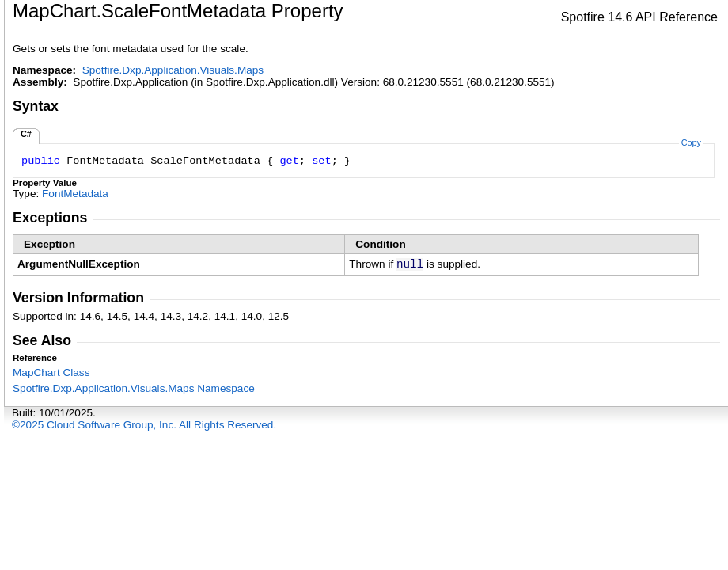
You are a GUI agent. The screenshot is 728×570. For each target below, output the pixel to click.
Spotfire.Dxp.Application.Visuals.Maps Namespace (134, 388)
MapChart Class (51, 372)
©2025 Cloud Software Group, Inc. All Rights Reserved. (144, 425)
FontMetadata (75, 194)
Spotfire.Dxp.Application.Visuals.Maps (173, 70)
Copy (691, 142)
